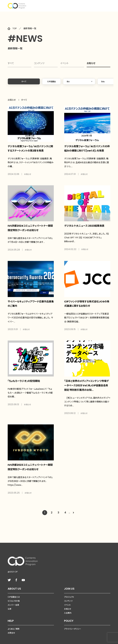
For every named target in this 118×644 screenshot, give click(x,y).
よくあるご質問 (14, 625)
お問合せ (11, 629)
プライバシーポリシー (73, 625)
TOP (15, 28)
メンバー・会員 (13, 601)
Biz (68, 82)
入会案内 (68, 609)
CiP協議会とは (14, 593)
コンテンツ (40, 64)
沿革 (10, 605)
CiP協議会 (51, 82)
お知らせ (91, 64)
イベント (65, 64)
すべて (11, 64)
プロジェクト (69, 593)
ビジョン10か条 (14, 597)
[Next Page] (74, 508)
